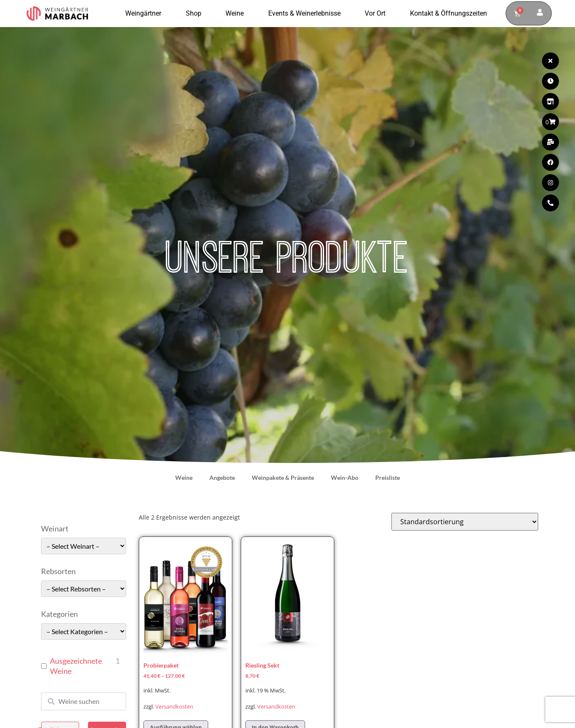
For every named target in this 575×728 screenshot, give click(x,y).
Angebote (222, 478)
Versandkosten (174, 707)
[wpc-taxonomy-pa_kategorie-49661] (84, 631)
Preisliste (388, 478)
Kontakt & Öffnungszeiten (448, 13)
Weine (237, 14)
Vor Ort (377, 14)
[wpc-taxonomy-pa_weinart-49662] (84, 546)
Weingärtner (145, 14)
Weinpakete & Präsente (283, 478)
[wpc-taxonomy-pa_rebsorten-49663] (84, 589)
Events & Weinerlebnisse (307, 14)
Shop (196, 14)
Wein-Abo (345, 478)
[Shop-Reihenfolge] (465, 522)
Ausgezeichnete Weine (76, 666)
